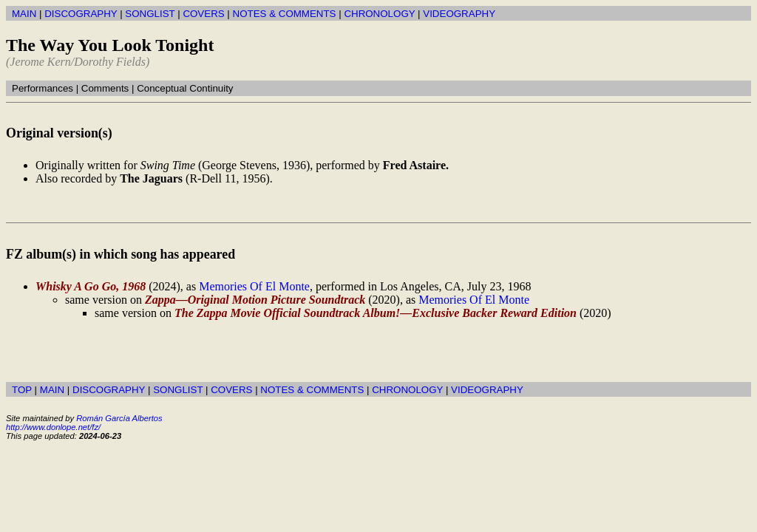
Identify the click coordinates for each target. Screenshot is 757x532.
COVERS (203, 14)
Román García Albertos (119, 418)
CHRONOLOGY (379, 14)
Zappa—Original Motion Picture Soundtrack (255, 300)
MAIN (24, 14)
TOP (22, 390)
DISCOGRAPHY (81, 14)
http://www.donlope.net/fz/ (53, 427)
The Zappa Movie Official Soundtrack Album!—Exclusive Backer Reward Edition (376, 313)
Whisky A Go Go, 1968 (91, 286)
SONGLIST (150, 14)
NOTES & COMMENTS (285, 14)
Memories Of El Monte (254, 286)
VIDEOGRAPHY (459, 14)
